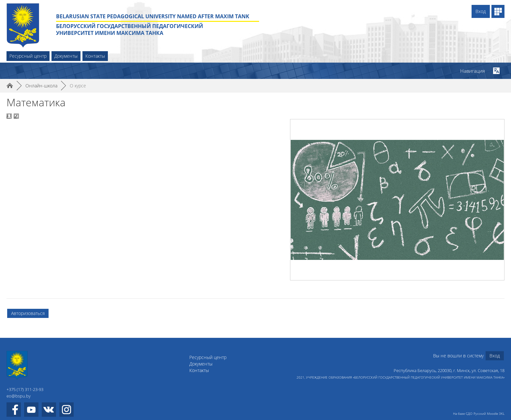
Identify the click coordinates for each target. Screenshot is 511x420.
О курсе (78, 86)
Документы (66, 56)
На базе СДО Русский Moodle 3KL (479, 413)
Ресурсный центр (28, 56)
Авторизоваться (28, 313)
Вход (481, 11)
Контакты (95, 56)
